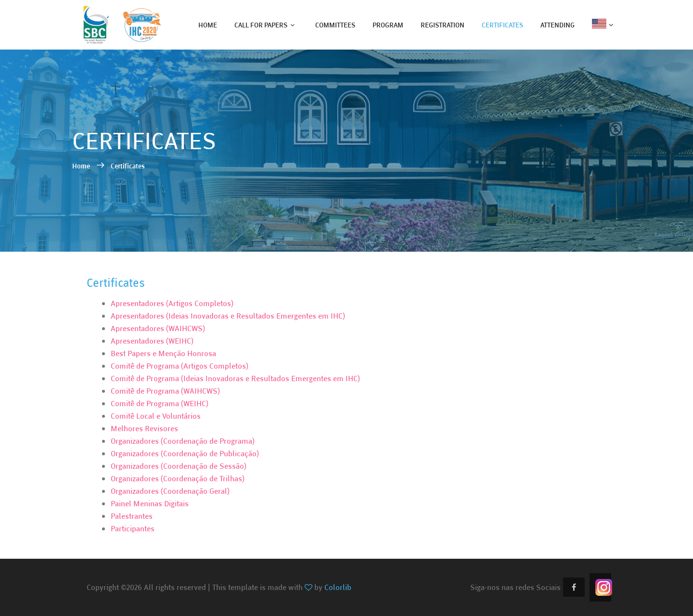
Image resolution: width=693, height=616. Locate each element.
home (208, 25)
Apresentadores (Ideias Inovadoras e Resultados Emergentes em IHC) (228, 316)
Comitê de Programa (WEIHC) (160, 403)
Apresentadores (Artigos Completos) (172, 303)
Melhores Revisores (144, 428)
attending (558, 25)
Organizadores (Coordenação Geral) (170, 491)
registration (443, 25)
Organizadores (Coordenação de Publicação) (185, 453)
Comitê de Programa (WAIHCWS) (165, 391)
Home (82, 166)
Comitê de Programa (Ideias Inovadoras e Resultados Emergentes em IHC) (235, 378)
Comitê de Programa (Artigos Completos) (180, 366)
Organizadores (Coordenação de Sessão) (179, 466)
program (388, 25)
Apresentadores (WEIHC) (152, 341)
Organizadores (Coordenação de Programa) (183, 441)
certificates (502, 25)
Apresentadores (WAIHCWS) (158, 328)
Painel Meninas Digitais (150, 503)
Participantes (133, 528)
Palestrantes (132, 516)
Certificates (128, 166)
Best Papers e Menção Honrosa (163, 353)
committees (335, 25)
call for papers (261, 25)
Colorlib (338, 587)
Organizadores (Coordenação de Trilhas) (178, 478)
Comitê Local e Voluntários (156, 416)
